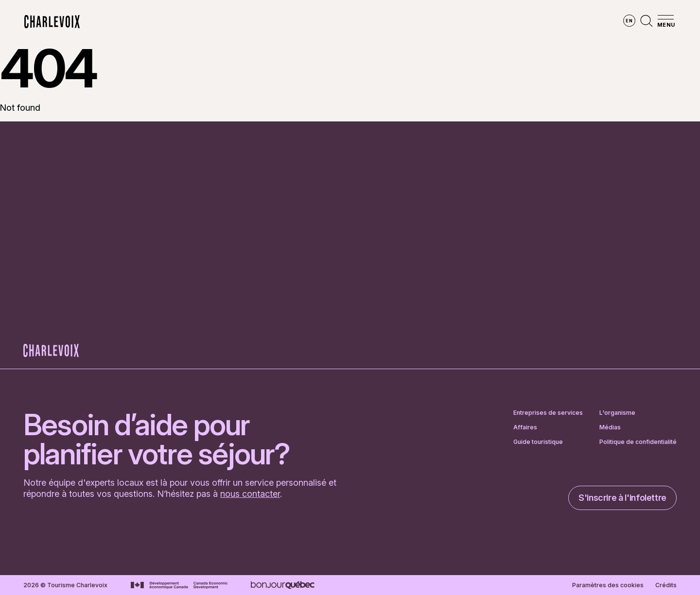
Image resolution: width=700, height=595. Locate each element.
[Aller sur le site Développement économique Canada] (179, 585)
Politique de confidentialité (638, 442)
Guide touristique (538, 442)
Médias (610, 427)
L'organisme (617, 413)
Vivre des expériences (413, 22)
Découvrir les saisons (318, 22)
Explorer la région (227, 22)
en (629, 21)
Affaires (525, 427)
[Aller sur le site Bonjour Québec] (283, 585)
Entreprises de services (548, 413)
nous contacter (250, 494)
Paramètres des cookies (608, 585)
